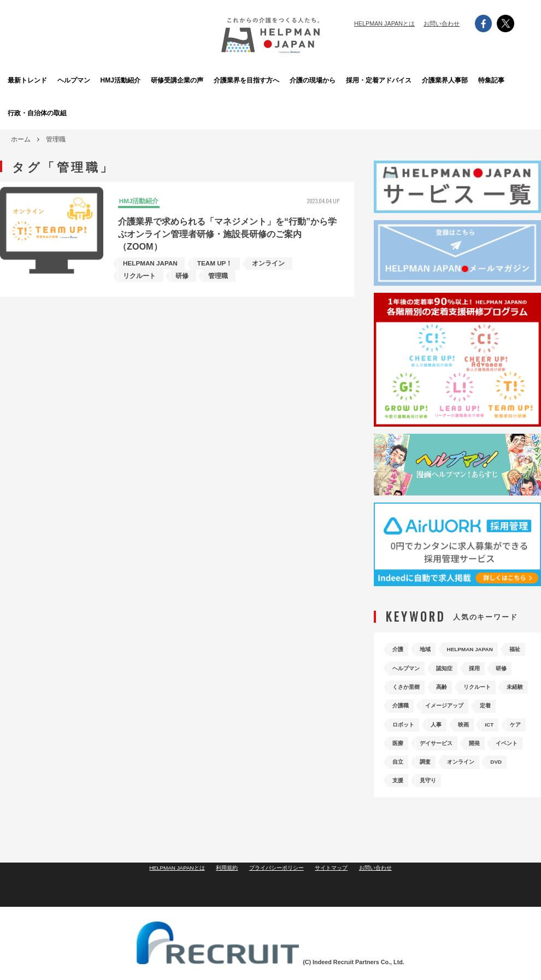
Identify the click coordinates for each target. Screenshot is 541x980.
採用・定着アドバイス (392, 80)
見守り (403, 803)
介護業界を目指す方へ (272, 80)
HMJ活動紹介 (151, 80)
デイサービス (479, 751)
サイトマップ (336, 907)
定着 (505, 717)
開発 (400, 768)
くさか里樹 (475, 683)
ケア (400, 751)
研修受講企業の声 (211, 80)
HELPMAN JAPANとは (384, 23)
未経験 (489, 699)
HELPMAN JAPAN (486, 648)
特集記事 (512, 80)
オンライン (410, 786)
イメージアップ (456, 717)
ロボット (407, 734)
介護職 (403, 717)
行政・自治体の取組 (31, 113)
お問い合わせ (442, 23)
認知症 (489, 665)
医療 (433, 751)
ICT (510, 734)
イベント (439, 768)
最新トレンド (30, 80)
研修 (433, 683)
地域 (433, 648)
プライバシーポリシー (277, 907)
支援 (486, 786)
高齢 (400, 699)
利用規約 (224, 907)
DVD (453, 786)
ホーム (21, 139)
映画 (479, 734)
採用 (400, 683)
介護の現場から (332, 80)
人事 (446, 734)
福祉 (400, 665)
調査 (511, 768)
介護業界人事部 (452, 80)
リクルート (443, 699)
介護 (400, 648)
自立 (479, 768)
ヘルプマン (91, 80)
